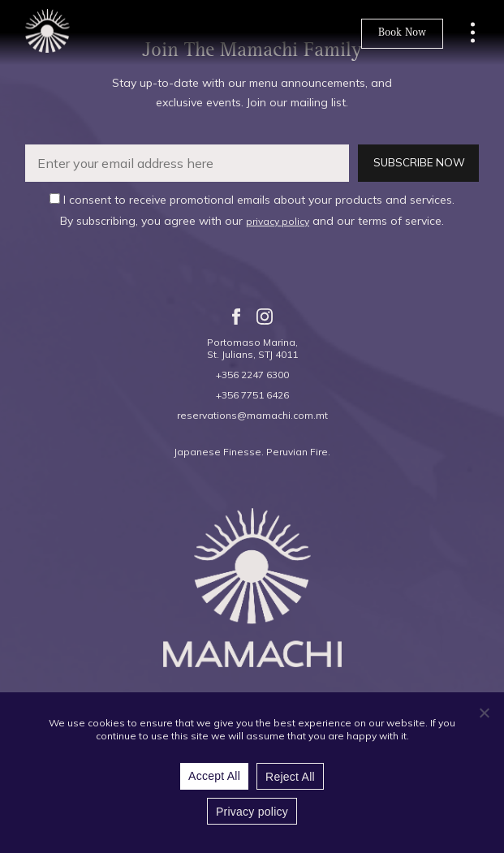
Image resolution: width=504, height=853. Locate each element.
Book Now (402, 33)
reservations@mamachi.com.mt (252, 415)
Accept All (214, 776)
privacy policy (278, 221)
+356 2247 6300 (252, 375)
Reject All (290, 777)
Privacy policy (252, 812)
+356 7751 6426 (252, 395)
